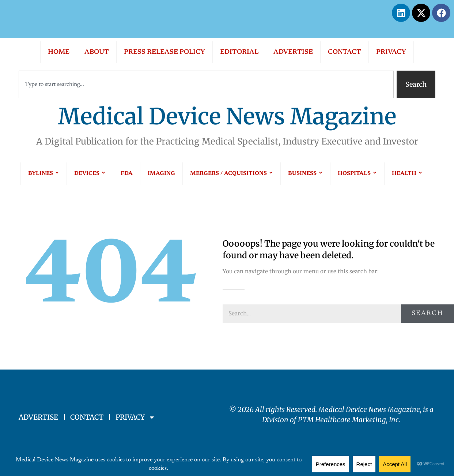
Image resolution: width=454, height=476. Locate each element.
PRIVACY (391, 52)
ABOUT (97, 52)
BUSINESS (305, 174)
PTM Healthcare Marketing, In (347, 420)
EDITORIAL (239, 52)
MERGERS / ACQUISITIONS (232, 174)
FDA (127, 174)
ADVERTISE (293, 52)
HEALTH (407, 174)
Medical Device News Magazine (227, 117)
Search (427, 314)
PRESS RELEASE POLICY (164, 52)
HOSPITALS (357, 174)
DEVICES (90, 174)
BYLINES (44, 174)
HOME (59, 52)
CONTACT (345, 52)
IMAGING (161, 174)
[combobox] (206, 84)
